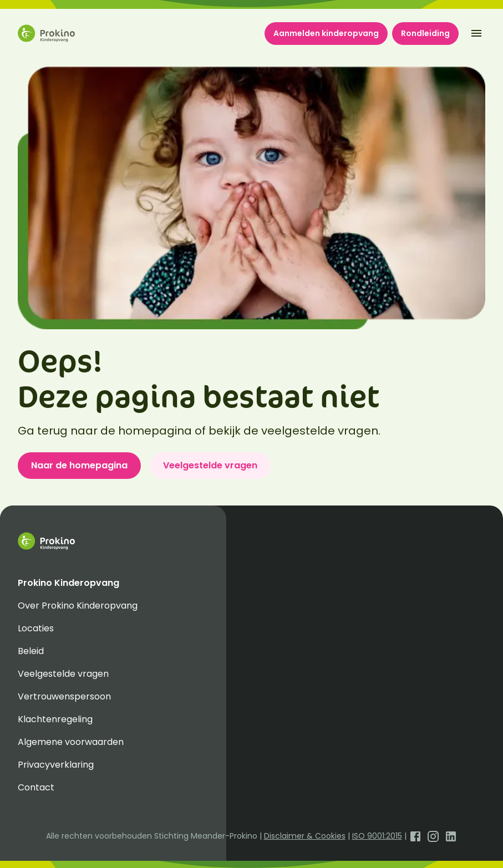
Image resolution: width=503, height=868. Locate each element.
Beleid (31, 651)
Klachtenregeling (55, 719)
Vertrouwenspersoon (64, 696)
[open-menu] (476, 33)
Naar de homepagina (79, 465)
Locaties (36, 628)
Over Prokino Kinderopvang (78, 606)
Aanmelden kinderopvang (326, 33)
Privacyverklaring (56, 765)
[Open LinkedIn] (451, 836)
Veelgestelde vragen (210, 465)
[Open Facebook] (415, 836)
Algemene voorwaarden (71, 742)
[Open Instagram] (433, 836)
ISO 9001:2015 (377, 836)
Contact (36, 787)
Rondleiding (425, 33)
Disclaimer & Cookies (305, 836)
